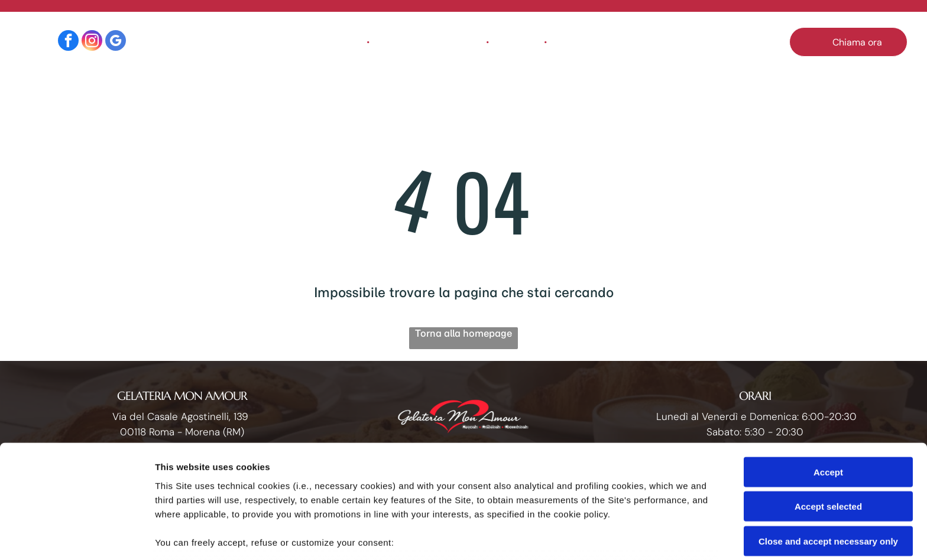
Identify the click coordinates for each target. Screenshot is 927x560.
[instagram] (92, 42)
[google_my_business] (116, 42)
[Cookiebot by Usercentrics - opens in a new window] (77, 537)
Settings (601, 537)
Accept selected (828, 421)
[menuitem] (342, 42)
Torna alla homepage (463, 333)
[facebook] (68, 42)
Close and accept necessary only (828, 456)
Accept (828, 387)
